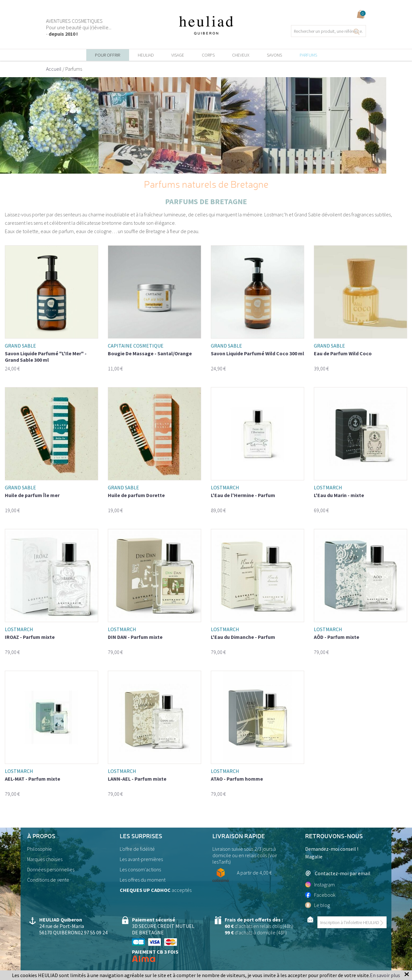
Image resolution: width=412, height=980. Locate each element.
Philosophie (39, 849)
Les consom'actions (140, 869)
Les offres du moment (143, 880)
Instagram (320, 885)
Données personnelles (51, 869)
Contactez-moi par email (338, 873)
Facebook (320, 895)
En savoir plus (385, 975)
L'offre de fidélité (137, 849)
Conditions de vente (48, 880)
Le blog (318, 905)
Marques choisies (45, 859)
